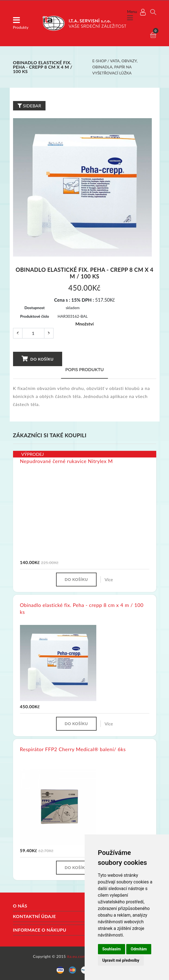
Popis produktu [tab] (84, 369)
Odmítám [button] (139, 949)
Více (109, 579)
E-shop (99, 61)
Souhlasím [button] (112, 949)
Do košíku (37, 358)
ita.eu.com (76, 956)
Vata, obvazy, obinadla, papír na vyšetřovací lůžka (115, 67)
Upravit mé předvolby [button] (121, 960)
